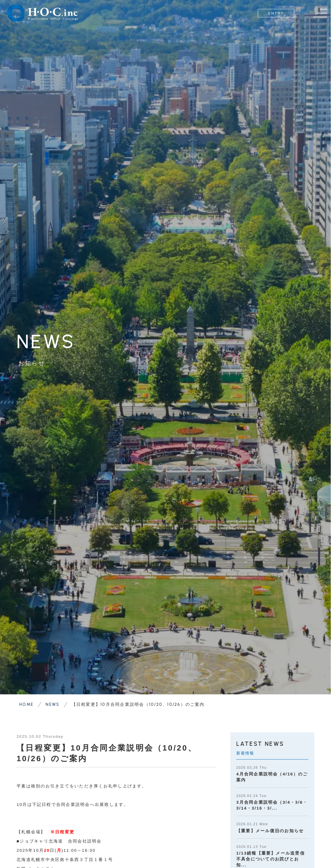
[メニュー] (320, 13)
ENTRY (276, 13)
